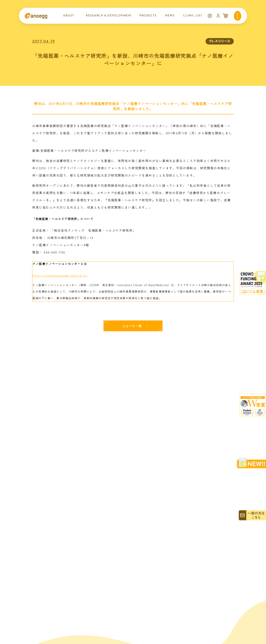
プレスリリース (220, 41)
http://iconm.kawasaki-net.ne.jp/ (60, 275)
